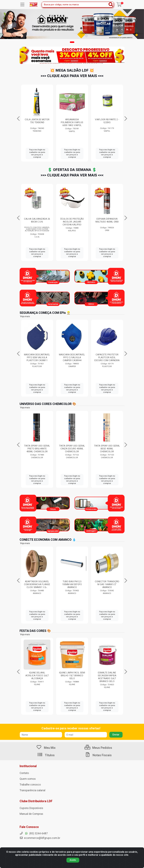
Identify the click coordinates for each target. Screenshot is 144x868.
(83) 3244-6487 (34, 833)
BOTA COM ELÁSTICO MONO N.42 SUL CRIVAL (37, 356)
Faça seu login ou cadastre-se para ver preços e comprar (37, 153)
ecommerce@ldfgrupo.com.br (40, 838)
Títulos (46, 755)
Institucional (28, 766)
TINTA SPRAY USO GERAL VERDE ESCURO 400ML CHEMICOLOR (37, 449)
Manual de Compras (31, 814)
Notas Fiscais (98, 755)
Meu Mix (46, 748)
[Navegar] (18, 119)
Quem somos (28, 779)
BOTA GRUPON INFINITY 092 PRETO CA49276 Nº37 (37, 122)
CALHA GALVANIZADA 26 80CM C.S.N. (107, 220)
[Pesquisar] (111, 5)
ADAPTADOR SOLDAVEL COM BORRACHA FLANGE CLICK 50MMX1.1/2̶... (72, 584)
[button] (72, 42)
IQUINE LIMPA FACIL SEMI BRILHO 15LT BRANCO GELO (107, 676)
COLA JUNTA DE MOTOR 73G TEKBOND (107, 121)
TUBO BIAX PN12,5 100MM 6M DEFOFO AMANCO (107, 584)
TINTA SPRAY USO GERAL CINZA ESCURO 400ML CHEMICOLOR (107, 449)
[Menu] (22, 5)
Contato (24, 773)
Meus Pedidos (98, 748)
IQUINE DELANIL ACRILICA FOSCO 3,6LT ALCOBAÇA (72, 676)
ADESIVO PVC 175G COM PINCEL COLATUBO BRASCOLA (72, 222)
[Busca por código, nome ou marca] (74, 5)
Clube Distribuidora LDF (36, 801)
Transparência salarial (32, 790)
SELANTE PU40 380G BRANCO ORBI (37, 220)
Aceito (73, 860)
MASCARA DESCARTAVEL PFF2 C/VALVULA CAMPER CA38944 (107, 357)
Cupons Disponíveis (31, 808)
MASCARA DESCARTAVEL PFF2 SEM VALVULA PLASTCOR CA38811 (72, 357)
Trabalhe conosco (30, 785)
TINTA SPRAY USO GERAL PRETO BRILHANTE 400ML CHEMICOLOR (72, 449)
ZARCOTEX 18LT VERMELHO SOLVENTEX (72, 121)
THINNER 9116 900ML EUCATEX (37, 674)
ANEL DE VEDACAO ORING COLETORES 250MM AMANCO (37, 584)
